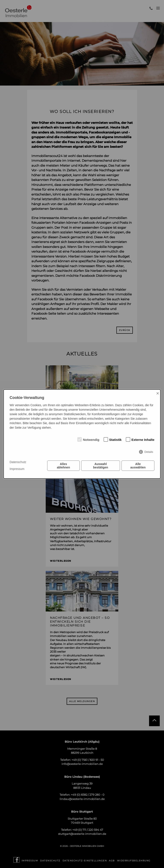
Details (149, 452)
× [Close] (158, 393)
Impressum (17, 469)
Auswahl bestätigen (101, 466)
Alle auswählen (138, 466)
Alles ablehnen (63, 466)
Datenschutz (18, 462)
